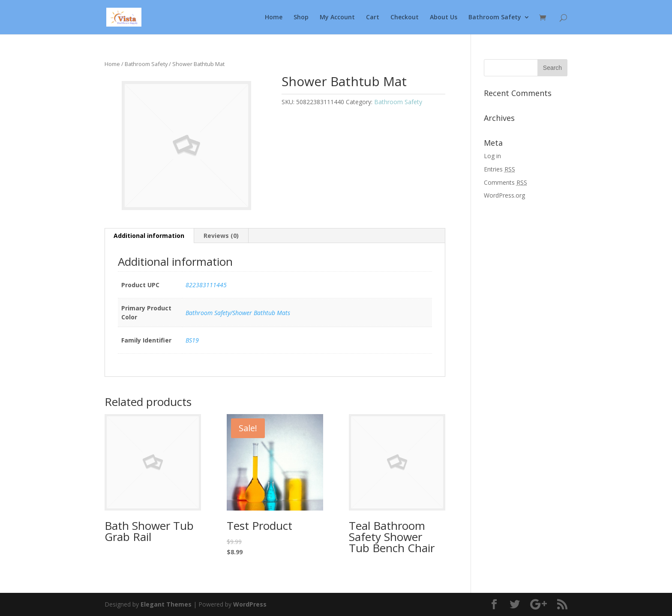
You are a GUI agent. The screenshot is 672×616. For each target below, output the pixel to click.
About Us (444, 18)
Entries (499, 169)
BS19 (192, 340)
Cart (373, 18)
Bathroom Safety (495, 18)
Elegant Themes (166, 604)
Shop (301, 18)
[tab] (149, 236)
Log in (492, 156)
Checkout (405, 18)
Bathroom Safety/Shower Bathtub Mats (238, 313)
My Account (337, 18)
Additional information (149, 236)
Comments (505, 182)
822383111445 (206, 285)
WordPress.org (504, 195)
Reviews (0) (221, 236)
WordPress (250, 604)
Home (274, 18)
